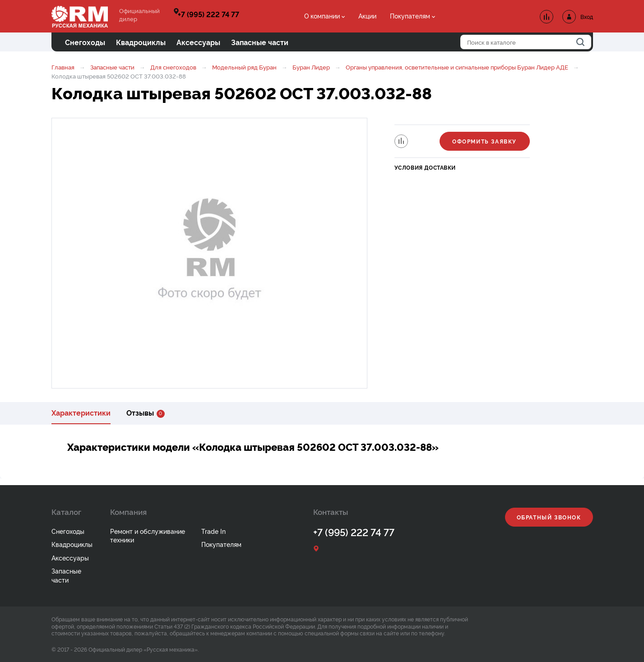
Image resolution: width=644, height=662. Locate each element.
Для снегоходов (173, 67)
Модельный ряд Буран (244, 67)
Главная (63, 67)
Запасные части (112, 67)
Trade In (213, 531)
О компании (322, 16)
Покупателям (410, 16)
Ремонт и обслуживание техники (148, 535)
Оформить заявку (484, 141)
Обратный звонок (549, 517)
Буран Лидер (311, 67)
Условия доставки (425, 167)
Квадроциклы (72, 544)
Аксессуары (70, 558)
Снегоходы (68, 531)
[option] (209, 253)
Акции (367, 16)
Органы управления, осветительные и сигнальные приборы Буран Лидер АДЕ (457, 67)
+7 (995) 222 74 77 (208, 14)
